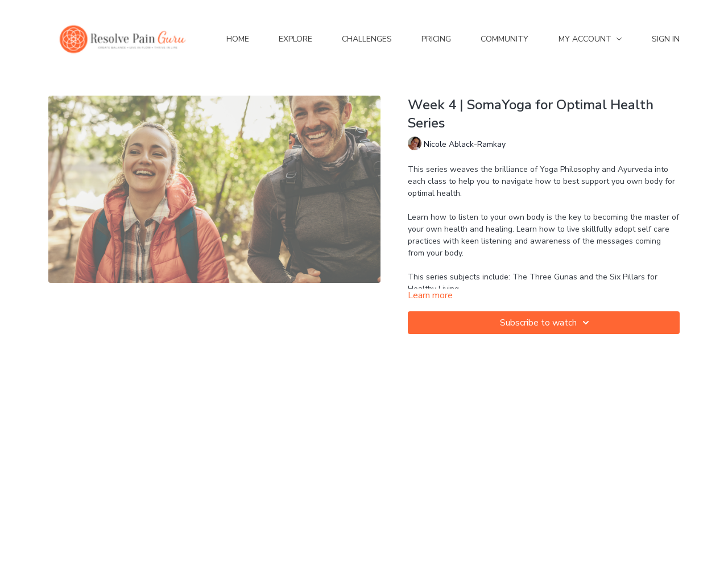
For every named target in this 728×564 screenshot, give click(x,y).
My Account (590, 39)
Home (238, 39)
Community (504, 39)
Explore (295, 39)
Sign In (666, 39)
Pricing (436, 39)
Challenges (367, 39)
